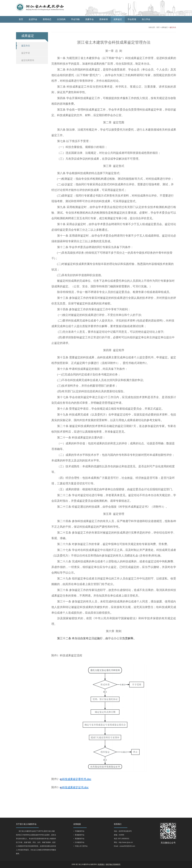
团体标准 (104, 19)
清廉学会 (89, 19)
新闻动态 (47, 19)
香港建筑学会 (80, 835)
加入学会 (146, 19)
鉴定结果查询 (26, 60)
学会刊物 (75, 19)
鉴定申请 (24, 53)
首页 (21, 19)
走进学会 (33, 19)
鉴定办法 (170, 27)
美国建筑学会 (80, 839)
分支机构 (61, 19)
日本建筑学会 (80, 842)
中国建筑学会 (80, 831)
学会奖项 (132, 19)
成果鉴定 (118, 19)
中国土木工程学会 (81, 846)
